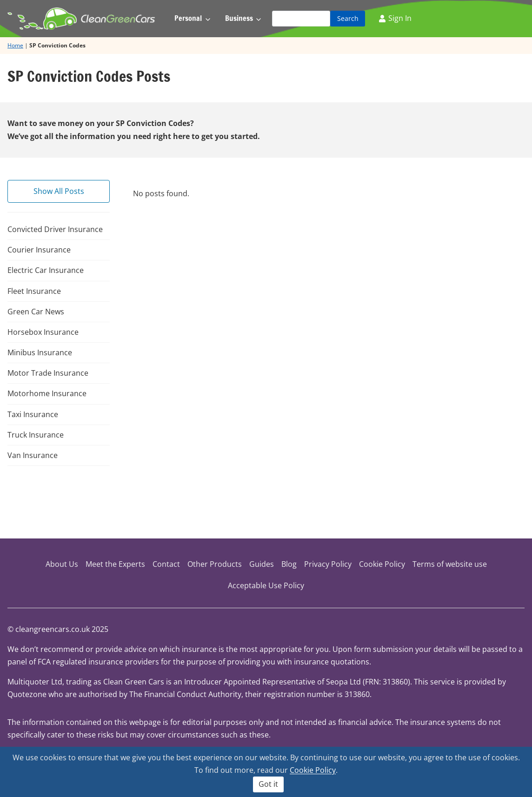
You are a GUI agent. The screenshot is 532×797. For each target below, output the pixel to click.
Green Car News (36, 312)
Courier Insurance (39, 250)
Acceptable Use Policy (266, 585)
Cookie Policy (382, 564)
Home (15, 45)
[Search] (301, 19)
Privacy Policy (328, 564)
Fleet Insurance (34, 291)
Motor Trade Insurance (48, 373)
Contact (166, 564)
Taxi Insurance (33, 414)
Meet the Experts (115, 564)
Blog (289, 564)
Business (239, 18)
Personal (188, 18)
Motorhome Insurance (47, 393)
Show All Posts (59, 191)
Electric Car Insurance (46, 270)
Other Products (215, 564)
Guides (262, 564)
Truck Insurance (36, 435)
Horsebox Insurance (43, 332)
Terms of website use (450, 564)
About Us (62, 564)
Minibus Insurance (40, 352)
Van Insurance (33, 455)
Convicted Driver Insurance (55, 229)
